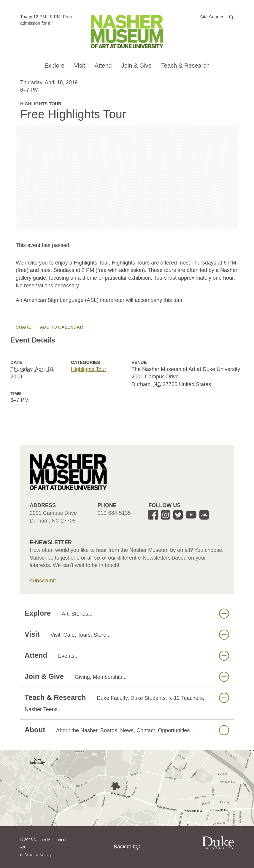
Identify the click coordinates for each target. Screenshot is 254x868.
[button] (217, 16)
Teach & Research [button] (185, 66)
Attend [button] (103, 66)
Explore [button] (55, 66)
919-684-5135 (114, 513)
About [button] (127, 730)
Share (24, 327)
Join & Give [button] (136, 66)
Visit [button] (79, 66)
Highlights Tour (89, 369)
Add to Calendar (62, 327)
